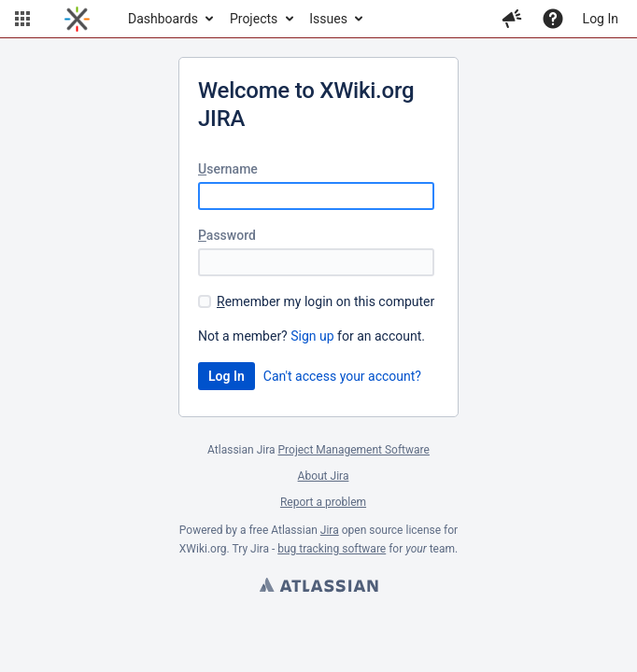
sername (228, 169)
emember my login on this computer (326, 301)
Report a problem (323, 502)
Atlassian (318, 587)
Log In (601, 19)
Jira (330, 530)
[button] (22, 19)
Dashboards (163, 19)
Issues (328, 19)
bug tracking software (332, 549)
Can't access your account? (342, 376)
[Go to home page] (77, 19)
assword (227, 235)
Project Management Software (354, 450)
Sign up (312, 336)
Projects (254, 19)
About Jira (324, 476)
